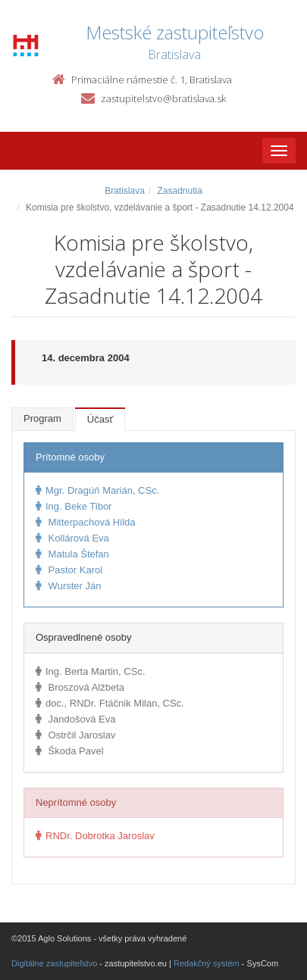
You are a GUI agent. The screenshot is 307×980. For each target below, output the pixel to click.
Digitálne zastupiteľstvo (54, 963)
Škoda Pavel (70, 751)
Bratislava (125, 191)
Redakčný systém (207, 963)
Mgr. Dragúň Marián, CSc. (97, 490)
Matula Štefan (72, 554)
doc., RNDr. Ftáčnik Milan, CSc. (110, 703)
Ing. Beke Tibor (74, 506)
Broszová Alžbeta (80, 687)
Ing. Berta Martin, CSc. (91, 671)
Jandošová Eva (76, 719)
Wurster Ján (68, 586)
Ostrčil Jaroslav (75, 735)
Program (42, 418)
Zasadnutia (179, 191)
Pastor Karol (69, 570)
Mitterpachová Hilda (86, 522)
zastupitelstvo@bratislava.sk (163, 98)
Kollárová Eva (72, 538)
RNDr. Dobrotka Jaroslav (95, 836)
